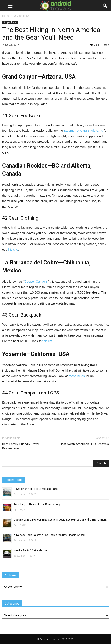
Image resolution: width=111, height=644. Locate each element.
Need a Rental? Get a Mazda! (31, 550)
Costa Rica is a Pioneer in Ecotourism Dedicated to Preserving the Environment (60, 520)
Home (6, 16)
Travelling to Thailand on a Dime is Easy (37, 504)
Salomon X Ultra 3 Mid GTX (83, 131)
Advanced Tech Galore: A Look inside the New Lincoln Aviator (49, 535)
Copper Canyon (36, 281)
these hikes (77, 376)
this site (13, 249)
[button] (105, 6)
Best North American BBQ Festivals (84, 444)
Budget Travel (10, 22)
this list (47, 341)
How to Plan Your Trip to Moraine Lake (36, 489)
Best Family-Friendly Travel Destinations (21, 446)
